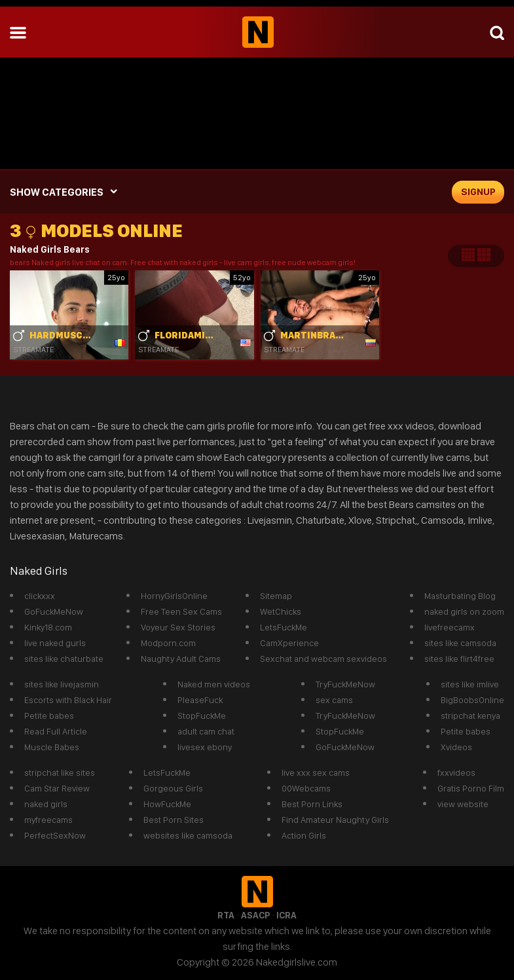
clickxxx (40, 596)
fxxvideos (456, 772)
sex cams (334, 700)
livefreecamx (450, 627)
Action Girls (304, 835)
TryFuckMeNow (345, 684)
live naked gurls (55, 643)
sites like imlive (470, 684)
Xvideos (456, 747)
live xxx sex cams (316, 772)
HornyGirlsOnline (174, 596)
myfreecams (48, 820)
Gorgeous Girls (173, 788)
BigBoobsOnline (472, 700)
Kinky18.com (48, 627)
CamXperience (289, 643)
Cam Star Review (57, 788)
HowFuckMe (167, 804)
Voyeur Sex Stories (178, 627)
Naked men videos (214, 684)
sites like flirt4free (459, 659)
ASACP (255, 915)
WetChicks (281, 611)
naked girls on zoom (464, 611)
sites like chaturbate (64, 659)
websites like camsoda (188, 835)
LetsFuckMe (284, 627)
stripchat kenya (470, 716)
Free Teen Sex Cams (181, 611)
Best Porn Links (312, 804)
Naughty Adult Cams (181, 659)
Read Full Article (56, 731)
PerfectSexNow (55, 835)
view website (463, 804)
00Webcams (306, 788)
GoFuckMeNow (54, 611)
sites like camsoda (460, 643)
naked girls (46, 804)
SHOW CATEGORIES (57, 192)
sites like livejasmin (62, 684)
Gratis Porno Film (471, 788)
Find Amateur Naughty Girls (335, 820)
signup (478, 192)
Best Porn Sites (174, 820)
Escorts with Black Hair (68, 700)
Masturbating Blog (460, 596)
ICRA (286, 915)
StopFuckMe (202, 716)
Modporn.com (168, 643)
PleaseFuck (200, 700)
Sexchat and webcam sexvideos (323, 659)
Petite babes (49, 716)
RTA (226, 915)
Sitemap (276, 596)
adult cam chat (206, 731)
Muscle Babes (52, 747)
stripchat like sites (60, 772)
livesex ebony (205, 747)
